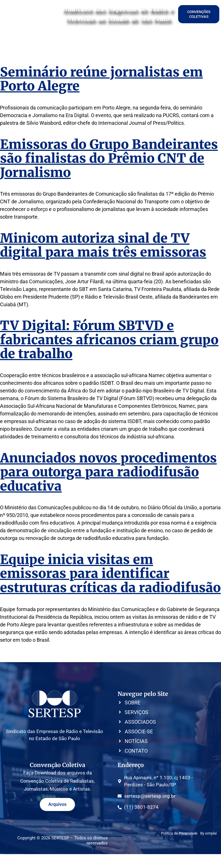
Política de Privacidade (179, 833)
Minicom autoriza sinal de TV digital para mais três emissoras (103, 245)
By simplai (209, 833)
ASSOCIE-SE (116, 42)
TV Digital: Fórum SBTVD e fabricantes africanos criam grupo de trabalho (109, 340)
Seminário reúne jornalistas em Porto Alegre (101, 79)
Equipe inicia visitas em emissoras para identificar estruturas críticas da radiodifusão (110, 574)
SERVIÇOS (56, 42)
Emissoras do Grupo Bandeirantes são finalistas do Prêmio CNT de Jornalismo (109, 158)
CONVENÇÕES (148, 42)
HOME (17, 42)
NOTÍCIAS (176, 42)
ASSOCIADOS (85, 42)
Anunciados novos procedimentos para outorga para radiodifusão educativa (108, 472)
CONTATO (201, 42)
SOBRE (34, 42)
